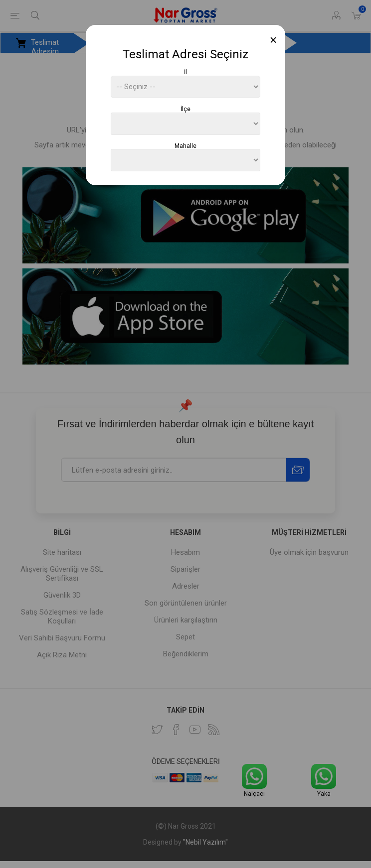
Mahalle (185, 145)
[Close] (274, 40)
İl (185, 72)
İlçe (185, 109)
